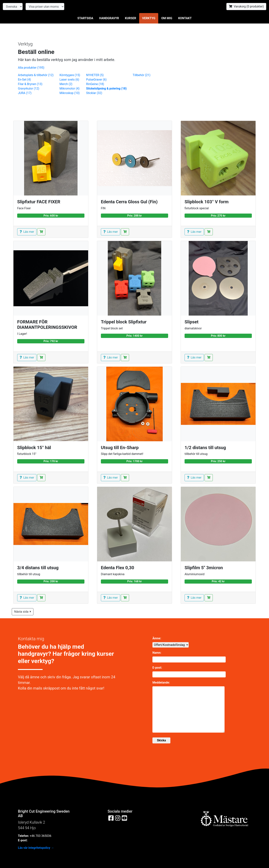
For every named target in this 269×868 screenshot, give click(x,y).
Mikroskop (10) (70, 93)
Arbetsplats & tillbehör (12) (36, 75)
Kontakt (185, 18)
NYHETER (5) (95, 75)
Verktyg (149, 18)
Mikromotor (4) (70, 88)
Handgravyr (109, 18)
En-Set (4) (24, 80)
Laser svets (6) (69, 80)
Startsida (85, 18)
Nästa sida (23, 612)
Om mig (167, 18)
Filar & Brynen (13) (30, 84)
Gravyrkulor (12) (29, 88)
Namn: (157, 653)
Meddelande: (161, 683)
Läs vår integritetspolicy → (36, 848)
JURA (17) (25, 93)
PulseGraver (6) (96, 80)
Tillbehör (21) (142, 75)
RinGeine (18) (95, 84)
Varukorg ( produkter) (246, 6)
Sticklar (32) (94, 93)
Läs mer (27, 232)
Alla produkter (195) (31, 68)
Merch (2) (66, 84)
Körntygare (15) (70, 75)
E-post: (157, 668)
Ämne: (157, 638)
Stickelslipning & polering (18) (106, 88)
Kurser (131, 18)
